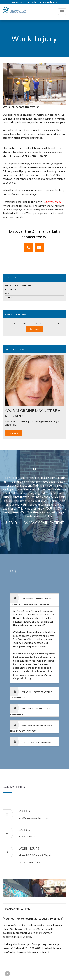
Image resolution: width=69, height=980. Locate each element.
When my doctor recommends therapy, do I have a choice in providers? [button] (32, 599)
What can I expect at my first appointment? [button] (31, 693)
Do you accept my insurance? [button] (31, 742)
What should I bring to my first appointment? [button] (33, 710)
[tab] (34, 600)
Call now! (35, 329)
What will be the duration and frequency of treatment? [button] (32, 726)
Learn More (13, 433)
